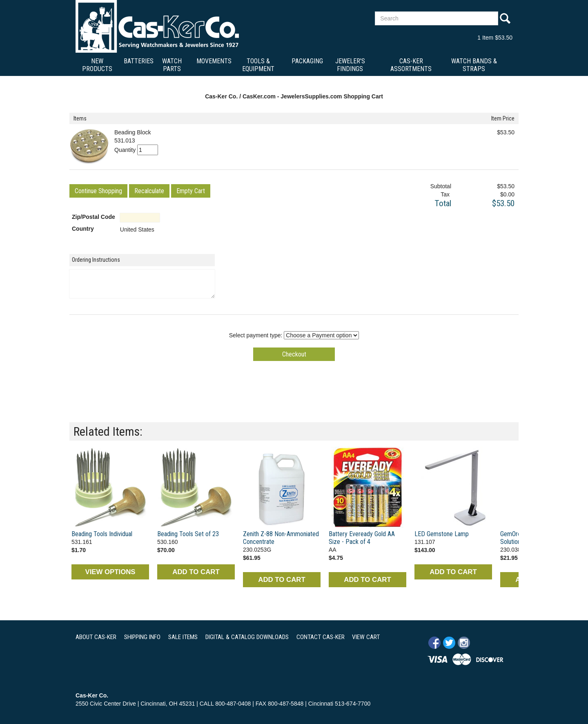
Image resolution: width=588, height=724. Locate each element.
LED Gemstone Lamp (442, 534)
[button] (98, 191)
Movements (214, 61)
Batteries (139, 61)
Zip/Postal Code (94, 217)
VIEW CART (366, 637)
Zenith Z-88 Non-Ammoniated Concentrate (281, 538)
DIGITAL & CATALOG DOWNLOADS (247, 637)
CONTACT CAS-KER (321, 637)
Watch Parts (172, 65)
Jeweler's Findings (350, 65)
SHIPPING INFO (142, 637)
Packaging (307, 61)
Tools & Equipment (258, 65)
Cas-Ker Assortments (411, 65)
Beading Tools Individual (102, 534)
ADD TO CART (196, 572)
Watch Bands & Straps (474, 65)
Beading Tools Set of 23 (188, 534)
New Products (97, 65)
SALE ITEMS (183, 637)
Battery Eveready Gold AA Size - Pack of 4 (362, 538)
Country (83, 229)
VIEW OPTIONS (110, 572)
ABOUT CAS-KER (96, 637)
